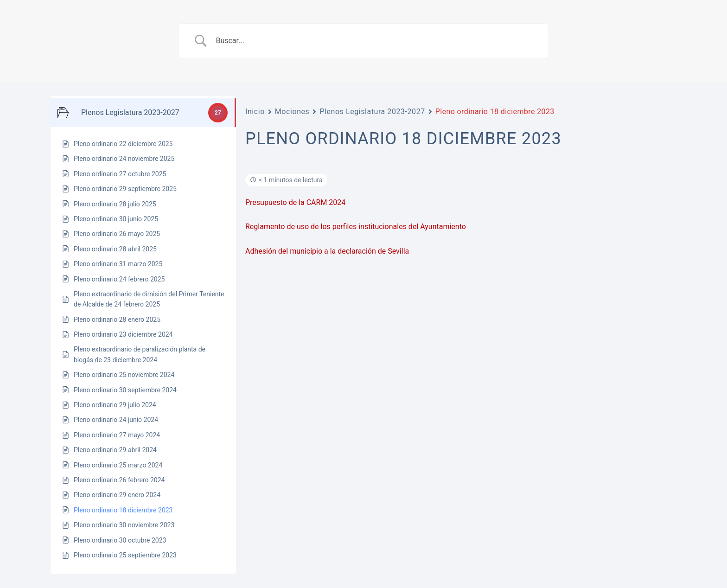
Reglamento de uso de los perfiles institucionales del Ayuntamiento (356, 227)
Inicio (255, 112)
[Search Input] (375, 41)
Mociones (292, 112)
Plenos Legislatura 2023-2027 (372, 112)
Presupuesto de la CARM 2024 (295, 202)
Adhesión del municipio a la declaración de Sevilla (327, 251)
